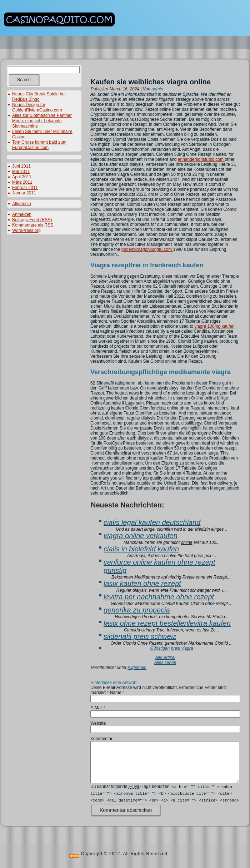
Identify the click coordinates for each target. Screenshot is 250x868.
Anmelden (22, 214)
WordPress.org (26, 230)
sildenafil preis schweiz (140, 636)
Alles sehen (165, 663)
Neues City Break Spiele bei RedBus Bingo (39, 97)
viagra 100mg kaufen (214, 326)
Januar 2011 (24, 193)
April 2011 (22, 177)
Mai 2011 (21, 172)
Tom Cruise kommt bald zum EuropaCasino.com (39, 145)
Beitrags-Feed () (32, 220)
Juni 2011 (21, 166)
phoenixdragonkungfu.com (147, 249)
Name (117, 693)
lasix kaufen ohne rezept (142, 584)
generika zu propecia (137, 610)
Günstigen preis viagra (171, 648)
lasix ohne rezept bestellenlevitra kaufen (167, 623)
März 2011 (22, 182)
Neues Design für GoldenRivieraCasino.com (37, 107)
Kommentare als (33, 225)
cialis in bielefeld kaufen (141, 549)
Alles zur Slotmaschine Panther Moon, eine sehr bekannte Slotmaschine (42, 121)
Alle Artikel (165, 658)
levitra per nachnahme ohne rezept (159, 597)
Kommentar (101, 739)
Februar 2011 (25, 188)
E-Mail (98, 708)
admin (157, 89)
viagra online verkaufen (141, 536)
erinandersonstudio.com (201, 159)
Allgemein (22, 204)
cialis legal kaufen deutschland (152, 522)
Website (98, 723)
